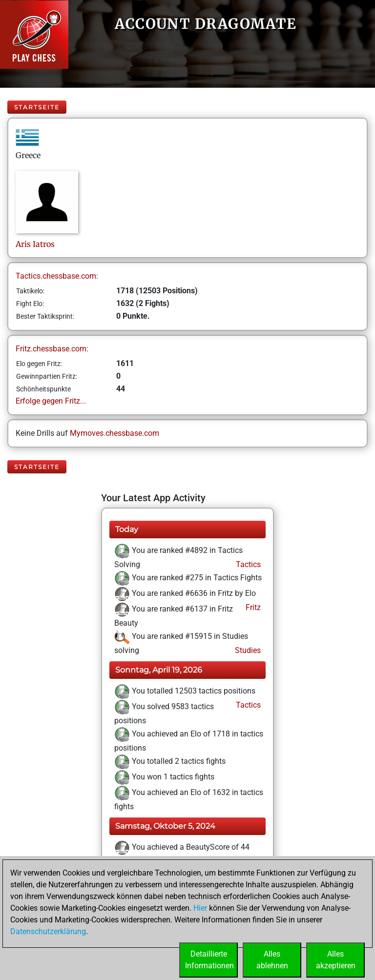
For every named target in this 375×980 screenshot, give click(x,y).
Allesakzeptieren (336, 960)
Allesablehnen (272, 960)
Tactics (247, 564)
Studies (247, 650)
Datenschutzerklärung (48, 931)
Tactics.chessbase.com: (57, 276)
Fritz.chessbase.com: (52, 349)
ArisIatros (35, 244)
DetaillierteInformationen (209, 960)
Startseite (37, 107)
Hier (200, 908)
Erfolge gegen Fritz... (51, 401)
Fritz (252, 607)
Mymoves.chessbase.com (115, 433)
